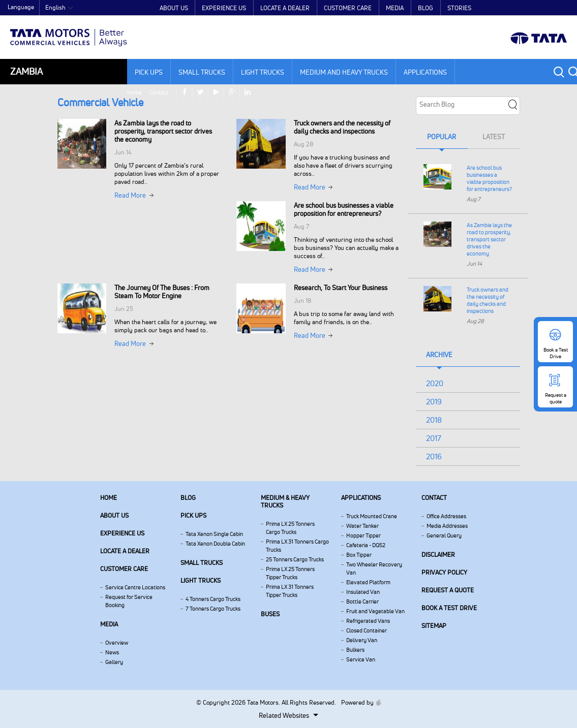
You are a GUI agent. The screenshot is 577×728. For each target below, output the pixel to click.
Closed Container (367, 630)
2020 (435, 383)
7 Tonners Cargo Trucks (213, 609)
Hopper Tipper (363, 535)
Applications (425, 72)
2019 (434, 402)
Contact (472, 8)
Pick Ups (149, 72)
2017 (434, 438)
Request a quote (448, 590)
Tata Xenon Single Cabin (214, 534)
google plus (546, 8)
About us (114, 515)
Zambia (26, 71)
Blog (426, 8)
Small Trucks (202, 72)
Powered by (359, 702)
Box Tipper (359, 555)
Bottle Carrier (362, 602)
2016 (434, 456)
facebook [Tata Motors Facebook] (499, 8)
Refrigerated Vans (368, 621)
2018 (434, 420)
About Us (174, 8)
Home (447, 8)
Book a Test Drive (449, 608)
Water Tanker (362, 526)
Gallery (114, 662)
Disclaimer (438, 555)
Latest (494, 137)
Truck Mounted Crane (372, 516)
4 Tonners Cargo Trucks (213, 599)
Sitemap (434, 626)
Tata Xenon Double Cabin (215, 544)
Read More (130, 195)
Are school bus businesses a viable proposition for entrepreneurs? (489, 178)
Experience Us (224, 8)
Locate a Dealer (285, 8)
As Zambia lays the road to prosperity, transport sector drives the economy (489, 239)
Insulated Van (363, 592)
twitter (515, 8)
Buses (270, 614)
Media (395, 8)
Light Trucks (263, 72)
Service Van (361, 659)
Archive (439, 355)
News (112, 652)
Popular (442, 137)
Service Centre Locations (135, 587)
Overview (117, 643)
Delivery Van (362, 640)
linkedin (562, 8)
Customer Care (348, 8)
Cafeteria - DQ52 (366, 545)
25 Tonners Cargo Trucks (295, 559)
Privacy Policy (444, 572)
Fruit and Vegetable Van (375, 611)
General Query (444, 535)
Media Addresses (447, 526)
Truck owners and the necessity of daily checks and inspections (488, 300)
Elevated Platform (368, 582)
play (530, 8)
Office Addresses (446, 516)
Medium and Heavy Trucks (344, 72)
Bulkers (355, 650)
